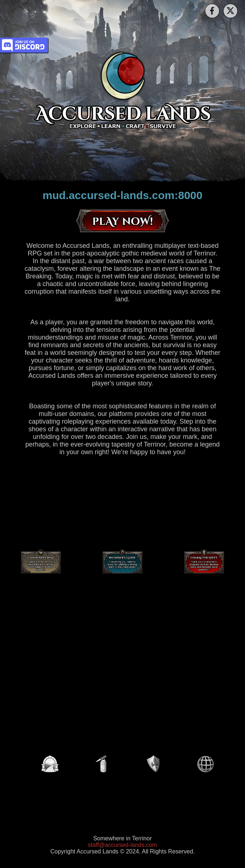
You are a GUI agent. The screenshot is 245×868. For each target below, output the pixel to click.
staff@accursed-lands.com (122, 845)
